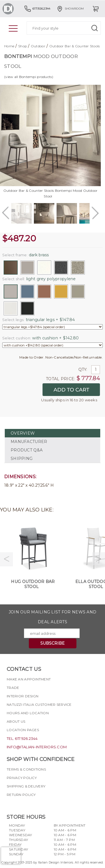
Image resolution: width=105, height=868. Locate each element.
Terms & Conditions (26, 769)
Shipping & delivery (26, 786)
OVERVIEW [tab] (23, 433)
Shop (23, 46)
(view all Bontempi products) (29, 77)
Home (9, 46)
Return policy (21, 795)
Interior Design (23, 696)
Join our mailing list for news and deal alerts (53, 617)
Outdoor (38, 46)
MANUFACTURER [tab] (29, 442)
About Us (16, 721)
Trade (13, 688)
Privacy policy (22, 778)
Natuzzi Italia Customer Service (39, 705)
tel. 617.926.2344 (22, 738)
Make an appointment (29, 679)
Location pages (23, 730)
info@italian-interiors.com (37, 747)
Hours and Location (28, 713)
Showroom (70, 9)
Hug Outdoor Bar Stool (33, 584)
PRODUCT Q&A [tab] (27, 450)
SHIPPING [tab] (22, 459)
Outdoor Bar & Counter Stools (75, 46)
